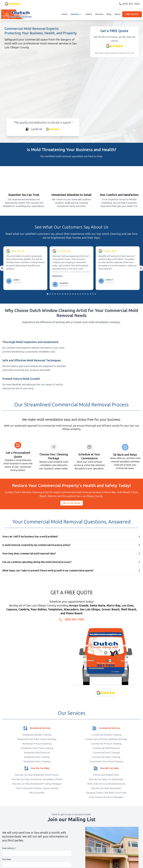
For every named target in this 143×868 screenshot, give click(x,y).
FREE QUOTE (132, 14)
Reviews (99, 14)
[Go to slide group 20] (95, 294)
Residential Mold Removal (37, 753)
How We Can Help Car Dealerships (106, 779)
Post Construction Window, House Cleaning (37, 788)
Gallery (89, 14)
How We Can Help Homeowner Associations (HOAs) (37, 779)
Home (64, 14)
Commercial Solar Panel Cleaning (106, 762)
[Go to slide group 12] (75, 294)
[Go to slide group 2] (50, 294)
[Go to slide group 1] (48, 294)
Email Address (9, 848)
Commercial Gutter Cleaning (106, 757)
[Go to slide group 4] (55, 294)
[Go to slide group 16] (85, 294)
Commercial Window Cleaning (106, 735)
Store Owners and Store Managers (106, 797)
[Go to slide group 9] (68, 294)
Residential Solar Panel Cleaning (37, 748)
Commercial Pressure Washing (106, 744)
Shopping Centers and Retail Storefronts (106, 793)
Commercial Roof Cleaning (106, 753)
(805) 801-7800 (74, 619)
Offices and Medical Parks (106, 775)
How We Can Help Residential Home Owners (37, 775)
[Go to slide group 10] (70, 294)
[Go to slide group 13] (78, 294)
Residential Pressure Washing (37, 744)
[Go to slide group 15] (83, 294)
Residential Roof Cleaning (37, 757)
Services (76, 14)
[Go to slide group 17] (88, 294)
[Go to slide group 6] (60, 294)
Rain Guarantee (37, 793)
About (118, 14)
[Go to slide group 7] (63, 294)
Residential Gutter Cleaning (37, 762)
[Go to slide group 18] (90, 294)
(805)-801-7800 (129, 4)
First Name (7, 859)
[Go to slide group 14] (80, 294)
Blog (109, 14)
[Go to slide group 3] (53, 294)
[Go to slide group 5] (58, 294)
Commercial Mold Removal (106, 748)
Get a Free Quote (72, 503)
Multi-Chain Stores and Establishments (106, 784)
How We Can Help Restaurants (106, 788)
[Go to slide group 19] (93, 294)
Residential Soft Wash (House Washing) (37, 739)
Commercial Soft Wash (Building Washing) (106, 739)
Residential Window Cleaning (37, 735)
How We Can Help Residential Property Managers (37, 784)
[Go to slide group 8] (65, 294)
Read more (57, 276)
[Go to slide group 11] (73, 294)
